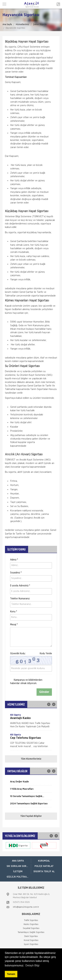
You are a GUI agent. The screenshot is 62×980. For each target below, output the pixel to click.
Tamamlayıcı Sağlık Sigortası (31, 932)
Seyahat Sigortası (31, 928)
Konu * (13, 612)
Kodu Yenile (46, 654)
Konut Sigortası (31, 940)
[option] (31, 722)
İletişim (18, 872)
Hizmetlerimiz (22, 25)
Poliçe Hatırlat (44, 866)
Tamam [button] (11, 974)
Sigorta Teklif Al (44, 872)
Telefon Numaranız (20, 599)
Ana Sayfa (7, 25)
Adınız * (14, 560)
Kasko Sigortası (31, 924)
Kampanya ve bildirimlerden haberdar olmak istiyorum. (26, 682)
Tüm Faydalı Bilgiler (31, 816)
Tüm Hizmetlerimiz (31, 759)
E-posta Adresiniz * (20, 586)
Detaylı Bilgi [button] (32, 965)
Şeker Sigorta (40, 25)
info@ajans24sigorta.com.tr (26, 907)
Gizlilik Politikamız (19, 877)
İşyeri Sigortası (31, 944)
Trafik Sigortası (31, 920)
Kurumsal (44, 861)
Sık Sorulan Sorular (19, 866)
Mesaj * (14, 625)
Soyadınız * (16, 573)
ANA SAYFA (18, 861)
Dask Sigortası (31, 936)
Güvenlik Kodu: (31, 654)
